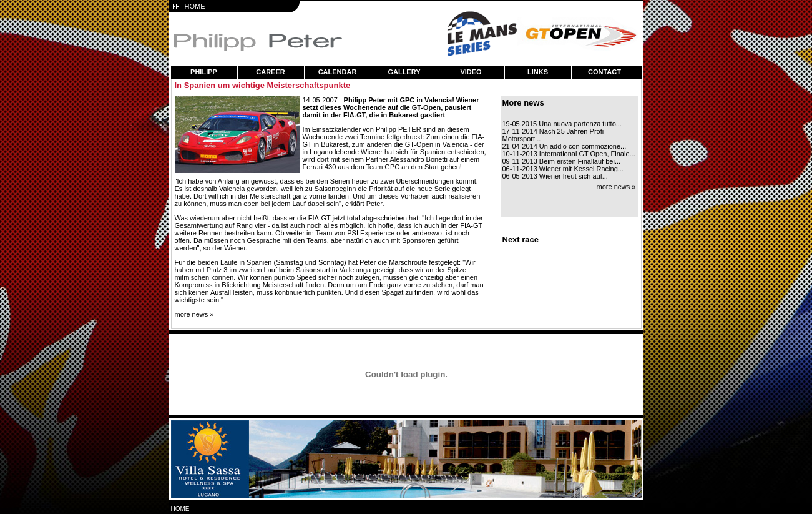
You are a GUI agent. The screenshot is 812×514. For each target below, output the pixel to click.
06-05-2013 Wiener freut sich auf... (555, 176)
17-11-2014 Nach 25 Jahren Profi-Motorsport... (554, 135)
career (270, 72)
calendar (338, 72)
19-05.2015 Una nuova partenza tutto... (562, 124)
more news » (194, 314)
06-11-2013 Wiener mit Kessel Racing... (563, 169)
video (471, 72)
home (180, 509)
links (538, 72)
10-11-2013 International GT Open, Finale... (569, 154)
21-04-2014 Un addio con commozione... (565, 146)
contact (604, 72)
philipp (204, 72)
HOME (195, 6)
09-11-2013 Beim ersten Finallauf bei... (562, 161)
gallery (404, 72)
